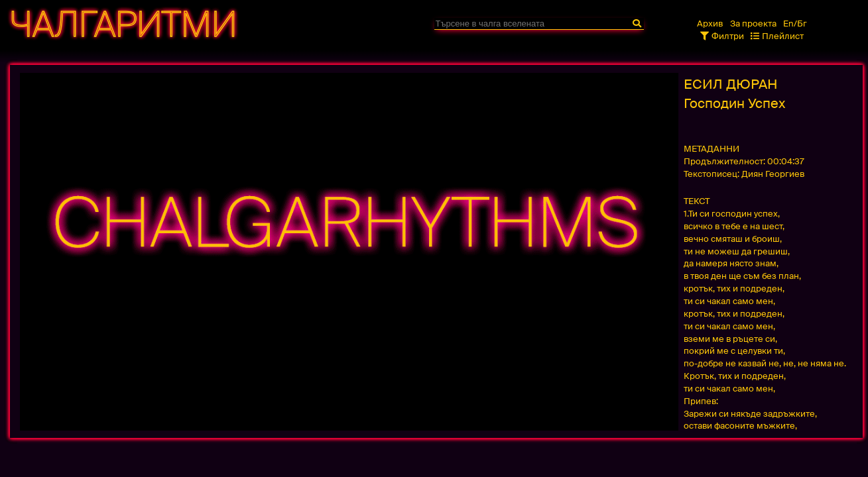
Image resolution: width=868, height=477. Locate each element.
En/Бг (795, 24)
